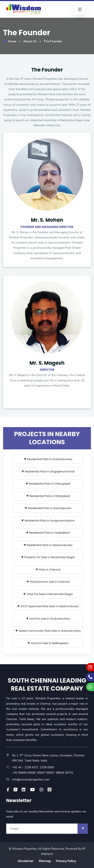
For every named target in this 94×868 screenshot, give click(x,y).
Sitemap (45, 861)
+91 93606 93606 (24, 773)
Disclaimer (26, 861)
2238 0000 (47, 767)
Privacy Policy (66, 861)
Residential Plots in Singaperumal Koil (48, 471)
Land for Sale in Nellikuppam (48, 643)
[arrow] (83, 829)
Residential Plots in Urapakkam (48, 533)
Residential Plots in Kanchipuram (48, 508)
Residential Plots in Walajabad (48, 496)
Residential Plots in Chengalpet (48, 484)
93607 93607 (45, 773)
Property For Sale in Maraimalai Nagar (48, 557)
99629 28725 (64, 773)
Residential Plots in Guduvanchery (48, 459)
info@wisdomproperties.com (31, 780)
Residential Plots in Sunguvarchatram (48, 521)
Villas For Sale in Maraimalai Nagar (48, 594)
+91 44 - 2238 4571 (25, 767)
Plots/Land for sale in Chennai (48, 582)
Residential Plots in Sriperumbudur (48, 545)
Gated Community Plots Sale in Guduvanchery (48, 631)
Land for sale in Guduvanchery (48, 619)
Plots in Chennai (48, 570)
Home (10, 41)
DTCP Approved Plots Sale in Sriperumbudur (48, 606)
